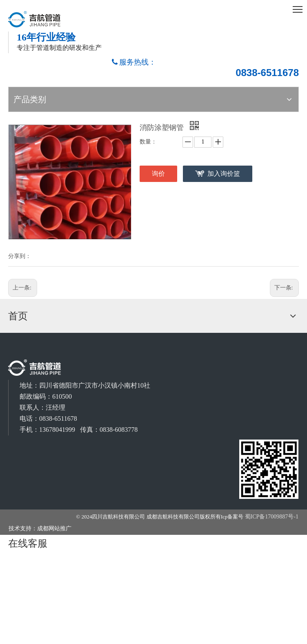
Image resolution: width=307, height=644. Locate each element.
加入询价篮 (224, 174)
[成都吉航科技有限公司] (269, 469)
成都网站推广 (54, 528)
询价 (158, 174)
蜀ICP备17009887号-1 (272, 517)
